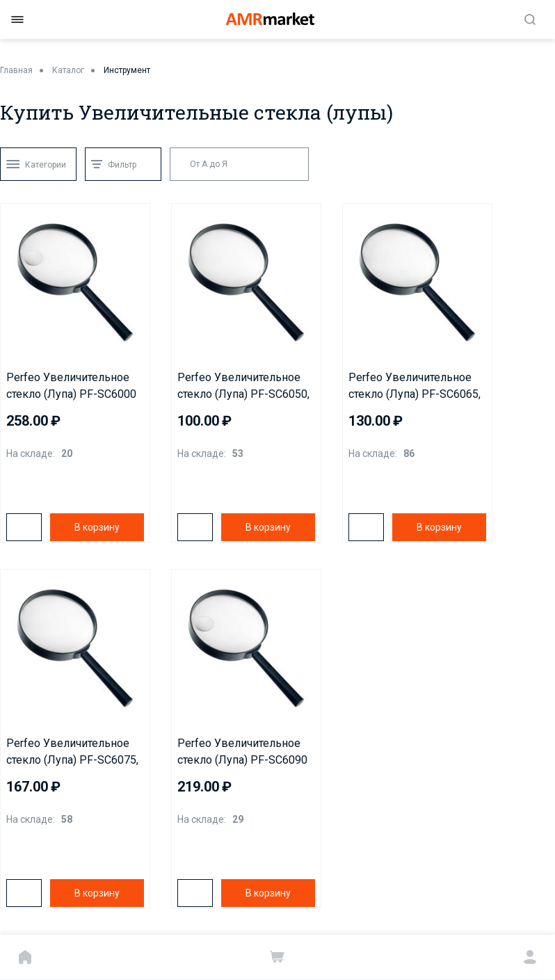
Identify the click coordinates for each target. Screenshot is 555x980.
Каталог (68, 70)
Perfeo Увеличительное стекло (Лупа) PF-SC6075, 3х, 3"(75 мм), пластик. (72, 753)
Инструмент (127, 70)
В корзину (97, 527)
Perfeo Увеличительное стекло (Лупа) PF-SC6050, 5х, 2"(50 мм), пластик (243, 387)
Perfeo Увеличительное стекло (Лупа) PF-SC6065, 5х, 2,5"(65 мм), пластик (415, 387)
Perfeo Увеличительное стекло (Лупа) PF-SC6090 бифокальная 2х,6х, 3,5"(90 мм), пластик (246, 753)
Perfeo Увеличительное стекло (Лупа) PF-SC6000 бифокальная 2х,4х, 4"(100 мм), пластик (73, 387)
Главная (16, 70)
